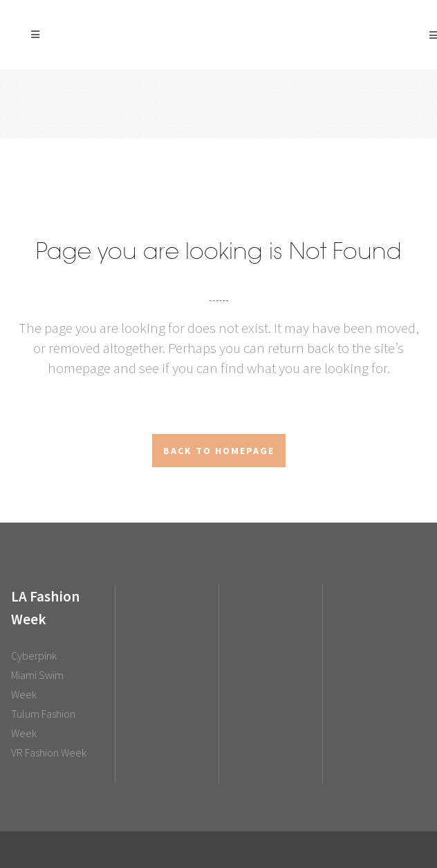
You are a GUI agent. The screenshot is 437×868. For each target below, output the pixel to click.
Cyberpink (34, 655)
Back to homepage (219, 451)
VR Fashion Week (49, 752)
